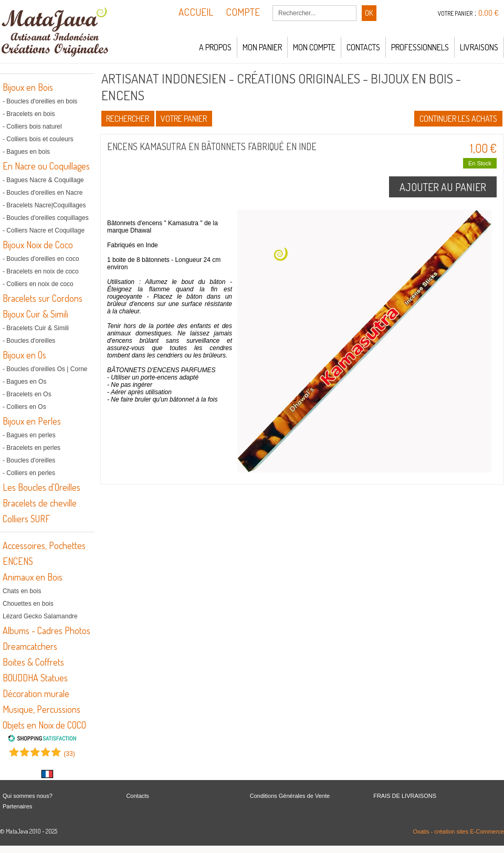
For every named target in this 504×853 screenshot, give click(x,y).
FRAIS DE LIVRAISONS (405, 796)
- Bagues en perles (29, 435)
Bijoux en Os (24, 355)
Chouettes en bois (28, 604)
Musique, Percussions (41, 709)
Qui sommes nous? (28, 796)
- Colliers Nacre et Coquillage (44, 230)
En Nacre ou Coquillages (46, 166)
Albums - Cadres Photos (46, 630)
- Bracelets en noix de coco (41, 271)
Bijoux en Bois (28, 87)
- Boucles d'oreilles (29, 341)
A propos (215, 47)
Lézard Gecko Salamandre (40, 616)
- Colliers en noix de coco (38, 284)
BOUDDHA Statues (35, 678)
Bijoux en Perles (32, 421)
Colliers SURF (26, 519)
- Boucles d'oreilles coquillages (46, 218)
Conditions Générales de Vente (290, 796)
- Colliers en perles (29, 473)
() (69, 754)
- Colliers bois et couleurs (38, 139)
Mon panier (262, 47)
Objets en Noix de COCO (44, 725)
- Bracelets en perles (31, 448)
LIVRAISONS (479, 47)
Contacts (363, 47)
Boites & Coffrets (33, 662)
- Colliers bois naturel (32, 127)
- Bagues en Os (24, 382)
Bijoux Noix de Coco (38, 245)
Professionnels (420, 47)
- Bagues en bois (26, 152)
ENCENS (18, 561)
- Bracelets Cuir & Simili (36, 328)
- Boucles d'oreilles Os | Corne (45, 369)
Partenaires (17, 806)
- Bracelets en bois (29, 114)
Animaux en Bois (33, 577)
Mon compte (314, 47)
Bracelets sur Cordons (43, 298)
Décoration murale (36, 693)
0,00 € (489, 13)
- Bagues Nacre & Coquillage (43, 180)
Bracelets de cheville (40, 503)
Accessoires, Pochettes (44, 545)
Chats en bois (22, 591)
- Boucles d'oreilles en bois (40, 101)
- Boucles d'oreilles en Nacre (43, 193)
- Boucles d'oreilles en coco (41, 259)
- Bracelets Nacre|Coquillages (44, 205)
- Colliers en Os (24, 407)
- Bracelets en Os (27, 394)
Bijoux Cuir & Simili (35, 314)
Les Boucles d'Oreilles (41, 487)
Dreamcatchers (30, 646)
